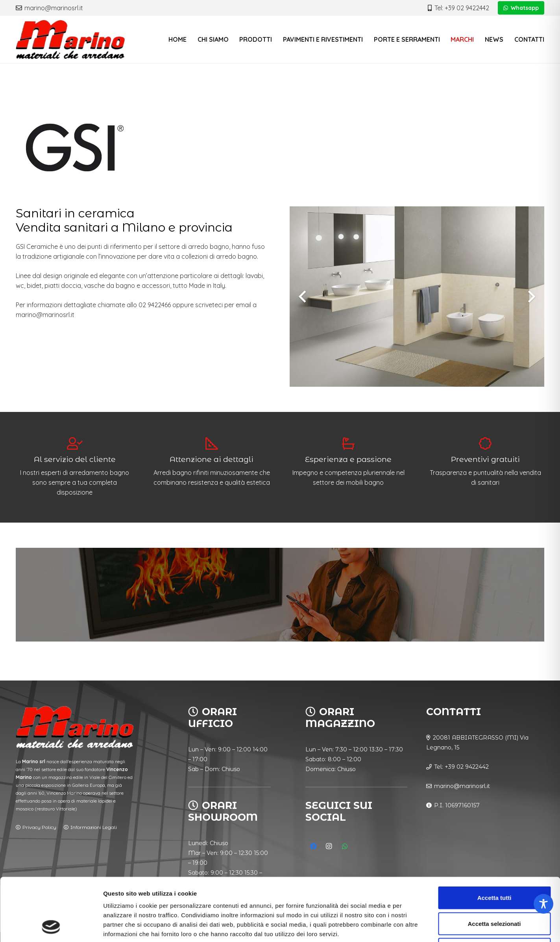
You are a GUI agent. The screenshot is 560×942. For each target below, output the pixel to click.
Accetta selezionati (494, 865)
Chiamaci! (59, 620)
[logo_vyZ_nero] (70, 39)
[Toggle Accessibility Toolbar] (543, 904)
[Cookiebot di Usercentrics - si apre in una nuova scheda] (51, 927)
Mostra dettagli (414, 926)
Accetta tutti (494, 839)
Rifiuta (494, 890)
